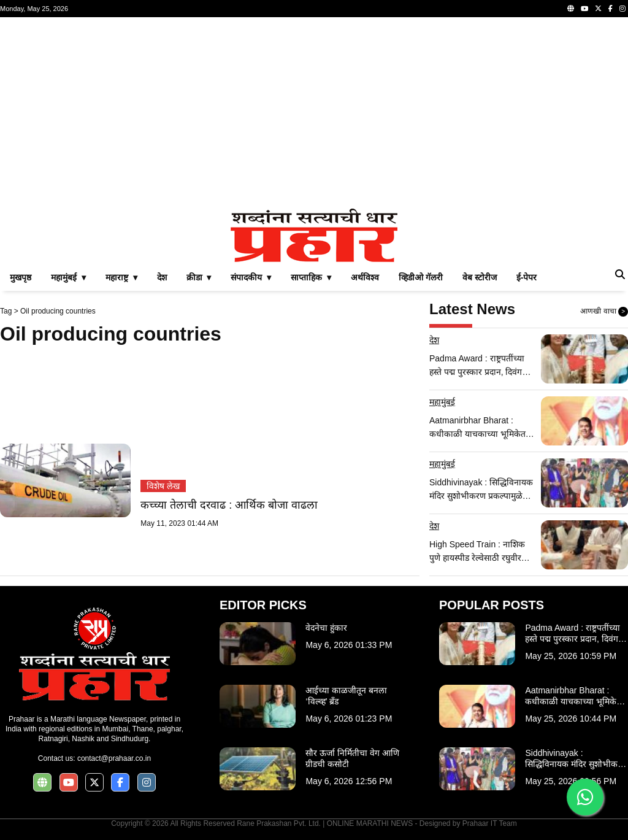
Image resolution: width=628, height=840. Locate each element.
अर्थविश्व (365, 277)
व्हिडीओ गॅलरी (421, 277)
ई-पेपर (527, 277)
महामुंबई (442, 402)
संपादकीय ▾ (251, 277)
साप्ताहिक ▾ (311, 277)
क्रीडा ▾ (199, 277)
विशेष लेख (163, 486)
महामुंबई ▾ (68, 277)
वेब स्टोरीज (480, 277)
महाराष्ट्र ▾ (121, 277)
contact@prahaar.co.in (114, 758)
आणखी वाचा (604, 312)
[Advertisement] (314, 113)
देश (162, 277)
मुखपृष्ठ (21, 277)
